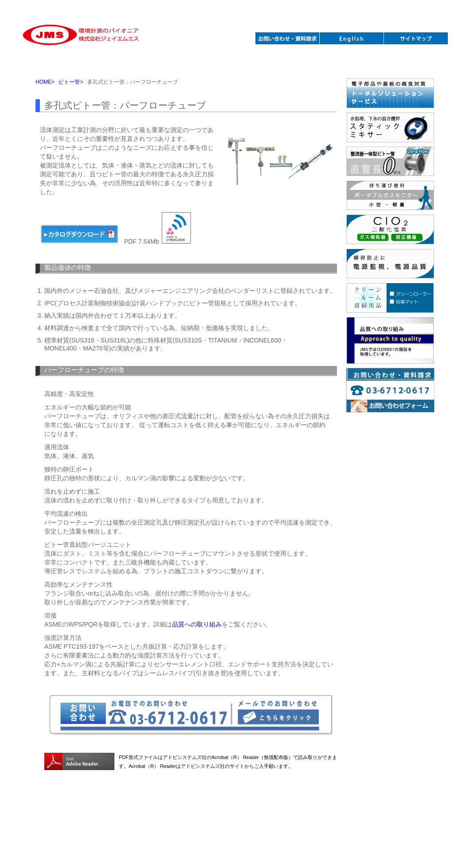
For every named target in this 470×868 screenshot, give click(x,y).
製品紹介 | (117, 808)
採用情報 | (282, 808)
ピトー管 (54, 63)
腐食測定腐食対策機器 (237, 63)
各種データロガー (297, 63)
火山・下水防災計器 (419, 63)
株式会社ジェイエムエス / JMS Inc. (235, 818)
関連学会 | (251, 808)
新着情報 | (148, 808)
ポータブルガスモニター (176, 63)
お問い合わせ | (215, 808)
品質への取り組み (197, 624)
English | (310, 807)
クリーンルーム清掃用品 (358, 63)
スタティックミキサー (115, 63)
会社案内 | (178, 808)
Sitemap (337, 807)
